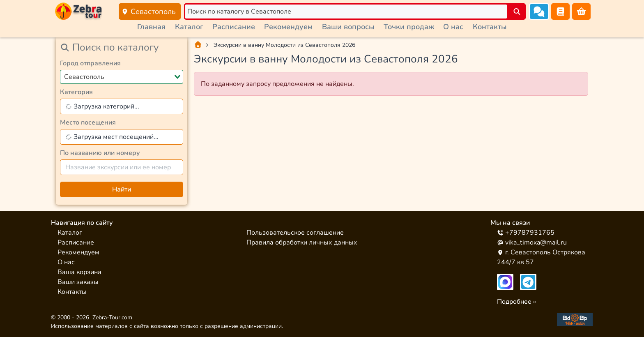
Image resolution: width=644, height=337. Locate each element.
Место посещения (88, 122)
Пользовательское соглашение (295, 233)
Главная (151, 27)
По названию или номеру (100, 153)
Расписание (234, 27)
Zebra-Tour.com (112, 317)
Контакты (490, 27)
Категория (76, 92)
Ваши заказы (78, 282)
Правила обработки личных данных (302, 242)
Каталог (189, 27)
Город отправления (90, 63)
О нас (453, 27)
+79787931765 (526, 233)
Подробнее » (516, 302)
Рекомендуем (288, 27)
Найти (122, 189)
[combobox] (122, 77)
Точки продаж (409, 27)
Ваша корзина (79, 272)
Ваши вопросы (348, 27)
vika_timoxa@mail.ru (532, 242)
